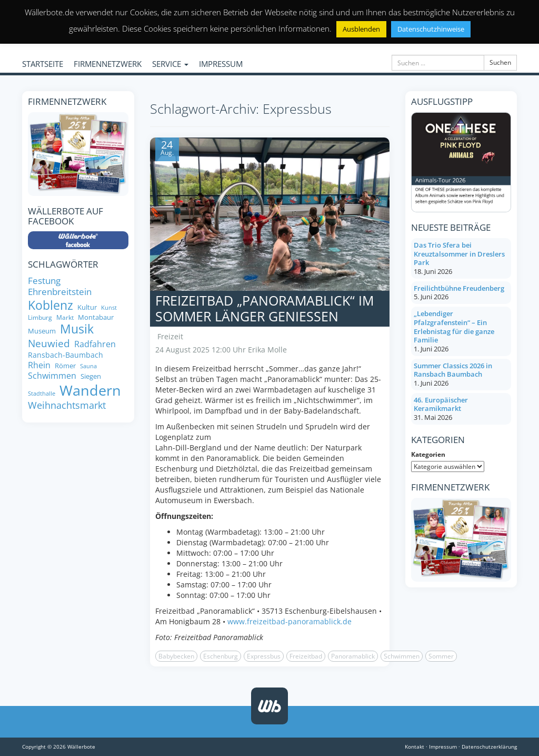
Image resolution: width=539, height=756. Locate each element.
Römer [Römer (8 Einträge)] (65, 366)
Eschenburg (221, 656)
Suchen (500, 62)
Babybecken (176, 656)
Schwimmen (402, 656)
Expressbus (264, 656)
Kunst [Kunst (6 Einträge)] (109, 308)
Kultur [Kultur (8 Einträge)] (87, 307)
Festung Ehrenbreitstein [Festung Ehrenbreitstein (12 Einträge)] (60, 286)
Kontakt (415, 747)
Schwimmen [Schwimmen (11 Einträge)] (52, 376)
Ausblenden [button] (361, 29)
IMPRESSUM (221, 64)
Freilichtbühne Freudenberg (459, 288)
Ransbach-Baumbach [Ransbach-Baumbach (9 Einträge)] (66, 355)
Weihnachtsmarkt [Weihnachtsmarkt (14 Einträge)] (67, 405)
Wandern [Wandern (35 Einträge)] (90, 390)
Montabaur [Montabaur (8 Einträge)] (96, 317)
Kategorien (428, 454)
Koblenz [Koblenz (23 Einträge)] (51, 305)
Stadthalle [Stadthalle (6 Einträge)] (42, 394)
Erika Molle (267, 350)
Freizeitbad (306, 656)
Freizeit (170, 336)
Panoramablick (353, 656)
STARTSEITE (43, 64)
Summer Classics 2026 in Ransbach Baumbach (453, 370)
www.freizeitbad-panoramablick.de (290, 621)
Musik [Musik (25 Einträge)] (77, 329)
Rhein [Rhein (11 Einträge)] (39, 365)
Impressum (443, 747)
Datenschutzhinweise (431, 29)
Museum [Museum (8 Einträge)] (42, 331)
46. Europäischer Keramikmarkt (441, 404)
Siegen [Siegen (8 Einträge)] (91, 376)
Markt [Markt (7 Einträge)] (65, 317)
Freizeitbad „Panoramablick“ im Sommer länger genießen (264, 308)
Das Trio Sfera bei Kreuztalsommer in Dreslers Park (459, 254)
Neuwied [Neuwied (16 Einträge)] (49, 344)
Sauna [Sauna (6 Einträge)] (88, 366)
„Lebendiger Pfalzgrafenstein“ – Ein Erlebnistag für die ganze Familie (454, 327)
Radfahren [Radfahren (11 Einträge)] (95, 344)
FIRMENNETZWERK (108, 64)
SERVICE (170, 64)
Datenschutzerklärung (489, 747)
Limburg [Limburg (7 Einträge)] (40, 317)
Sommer (441, 656)
